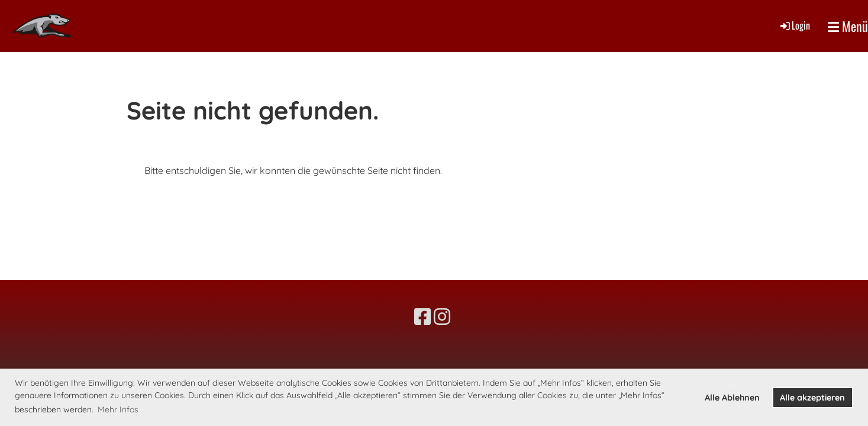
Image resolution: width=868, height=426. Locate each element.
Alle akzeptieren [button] (812, 398)
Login (794, 25)
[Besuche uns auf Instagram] (442, 317)
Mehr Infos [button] (118, 409)
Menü (848, 26)
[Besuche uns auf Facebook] (422, 317)
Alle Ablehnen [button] (732, 398)
